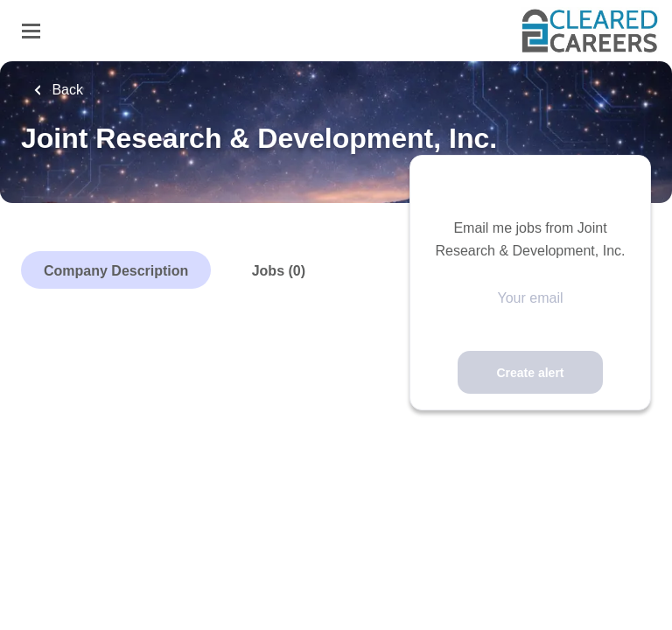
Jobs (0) (279, 271)
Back (66, 90)
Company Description (116, 271)
